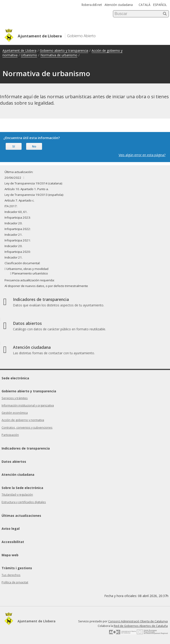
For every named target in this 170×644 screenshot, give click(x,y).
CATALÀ (145, 5)
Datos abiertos (14, 462)
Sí (14, 146)
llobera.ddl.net (92, 5)
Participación (10, 435)
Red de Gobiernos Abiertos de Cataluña (141, 626)
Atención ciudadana (119, 5)
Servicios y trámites (15, 398)
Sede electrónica (15, 378)
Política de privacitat (15, 582)
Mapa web (10, 555)
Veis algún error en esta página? (142, 155)
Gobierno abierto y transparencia (64, 50)
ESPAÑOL (160, 5)
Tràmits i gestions (17, 568)
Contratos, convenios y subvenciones (27, 428)
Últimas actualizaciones (21, 516)
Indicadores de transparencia (26, 448)
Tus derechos (11, 575)
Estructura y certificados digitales (24, 502)
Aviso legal (11, 529)
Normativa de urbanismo (59, 55)
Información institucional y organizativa (28, 405)
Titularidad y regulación (17, 495)
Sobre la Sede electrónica (22, 488)
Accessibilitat (13, 542)
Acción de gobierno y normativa (23, 420)
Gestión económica (15, 413)
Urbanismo (29, 55)
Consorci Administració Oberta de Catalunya (138, 621)
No (34, 146)
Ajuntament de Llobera (19, 50)
